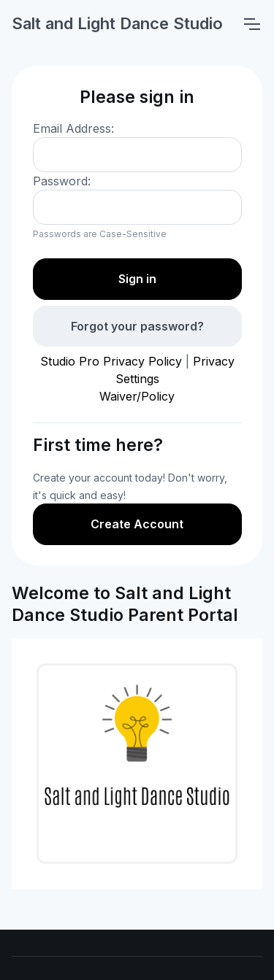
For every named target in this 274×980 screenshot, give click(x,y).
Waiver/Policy (137, 396)
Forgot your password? (137, 326)
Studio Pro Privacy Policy (111, 361)
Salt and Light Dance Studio (117, 23)
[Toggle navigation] (251, 24)
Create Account (137, 524)
